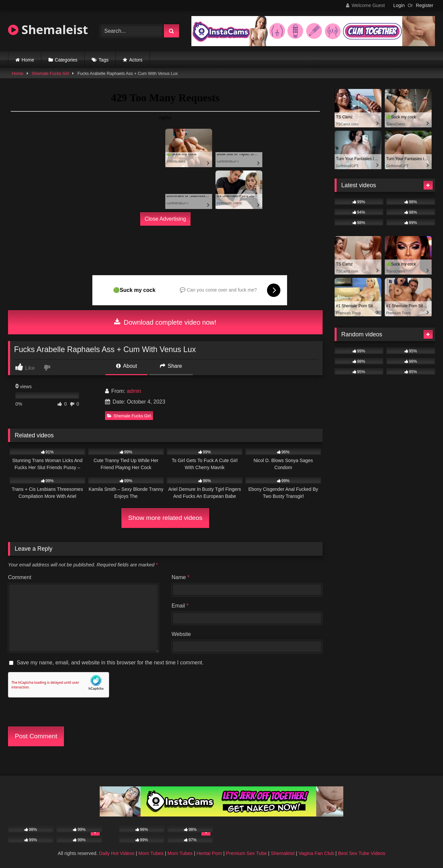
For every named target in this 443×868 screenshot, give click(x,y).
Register (425, 5)
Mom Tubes (151, 853)
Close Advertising (165, 219)
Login (399, 5)
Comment (20, 577)
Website (181, 634)
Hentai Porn (209, 853)
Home (28, 60)
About (126, 366)
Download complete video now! (165, 322)
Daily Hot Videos (117, 853)
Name (181, 577)
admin (134, 391)
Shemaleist (48, 30)
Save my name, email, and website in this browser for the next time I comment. (110, 663)
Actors (136, 60)
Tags (104, 60)
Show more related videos (165, 518)
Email (180, 606)
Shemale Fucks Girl (51, 73)
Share (171, 366)
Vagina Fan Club (316, 853)
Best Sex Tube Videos (362, 853)
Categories (66, 60)
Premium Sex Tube (246, 853)
